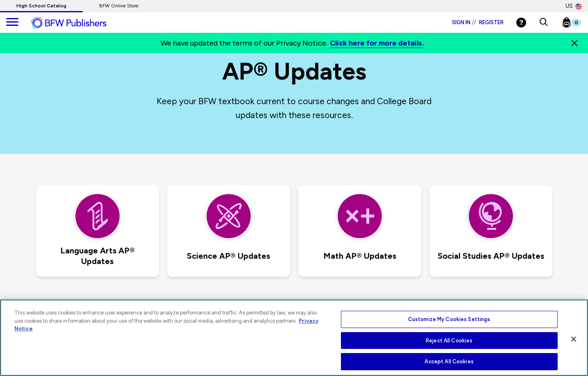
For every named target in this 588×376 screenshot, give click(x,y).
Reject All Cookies (449, 341)
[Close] (574, 43)
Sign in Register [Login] (478, 22)
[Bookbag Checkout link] (577, 24)
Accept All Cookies (449, 361)
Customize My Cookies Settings (449, 319)
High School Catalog (41, 6)
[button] (544, 23)
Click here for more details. (377, 43)
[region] (294, 338)
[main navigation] (12, 23)
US (574, 6)
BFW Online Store (119, 6)
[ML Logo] (78, 23)
